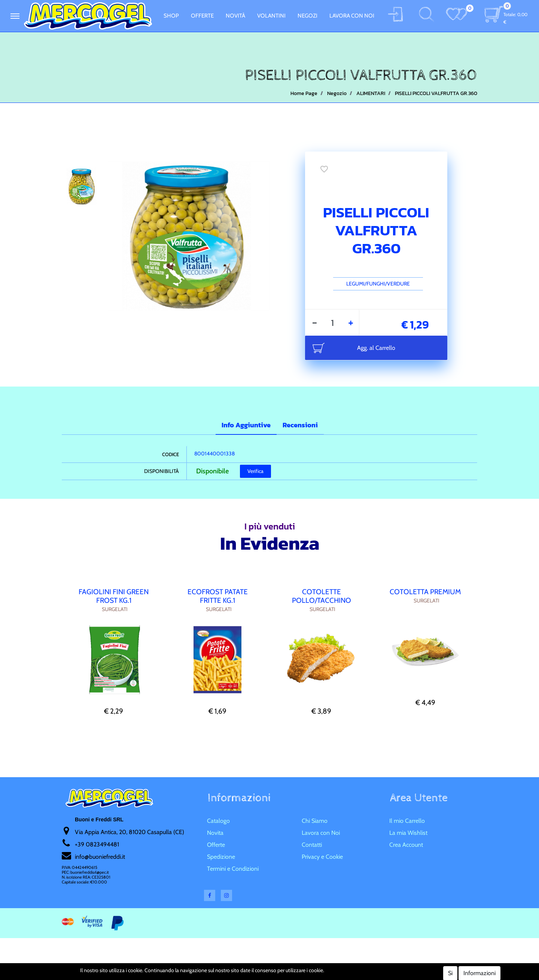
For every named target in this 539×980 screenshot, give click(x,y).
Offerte (202, 16)
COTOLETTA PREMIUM (425, 592)
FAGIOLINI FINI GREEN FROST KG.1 (114, 596)
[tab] (246, 426)
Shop (171, 16)
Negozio (337, 93)
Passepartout (283, 967)
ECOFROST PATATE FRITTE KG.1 (218, 596)
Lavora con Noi (352, 16)
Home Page (304, 93)
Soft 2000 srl (280, 975)
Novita (215, 833)
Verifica (255, 471)
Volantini (271, 16)
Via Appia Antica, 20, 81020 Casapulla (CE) (130, 832)
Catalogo (218, 821)
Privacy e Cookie (322, 857)
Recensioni (300, 425)
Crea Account (406, 845)
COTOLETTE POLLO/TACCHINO (322, 596)
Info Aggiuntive (246, 425)
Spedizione (221, 857)
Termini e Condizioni (233, 869)
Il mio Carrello (407, 821)
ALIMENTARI (371, 93)
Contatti (312, 845)
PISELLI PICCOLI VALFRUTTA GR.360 (436, 93)
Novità (235, 16)
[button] (15, 16)
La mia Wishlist (408, 833)
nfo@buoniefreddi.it (101, 857)
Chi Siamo (315, 821)
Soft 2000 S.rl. (239, 975)
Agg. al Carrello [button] (376, 348)
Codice (170, 454)
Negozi (307, 16)
